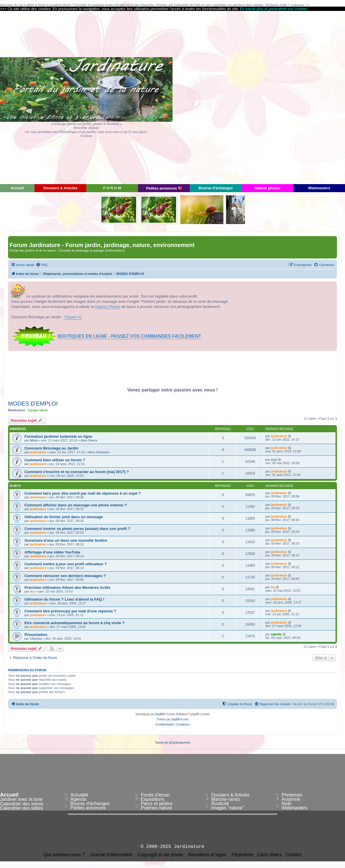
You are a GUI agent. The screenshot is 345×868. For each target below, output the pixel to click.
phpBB (159, 714)
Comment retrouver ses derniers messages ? (65, 576)
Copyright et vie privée (160, 855)
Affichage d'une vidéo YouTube (52, 552)
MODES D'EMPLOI (33, 404)
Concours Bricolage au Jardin (51, 448)
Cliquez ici (73, 317)
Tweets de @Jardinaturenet (172, 743)
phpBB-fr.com (180, 719)
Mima (34, 440)
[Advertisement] (293, 97)
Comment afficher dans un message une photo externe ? (76, 505)
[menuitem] (42, 265)
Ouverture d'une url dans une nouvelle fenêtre (66, 540)
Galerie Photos (108, 307)
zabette (276, 634)
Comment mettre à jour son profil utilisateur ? (66, 564)
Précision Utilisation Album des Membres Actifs (67, 588)
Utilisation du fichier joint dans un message (64, 517)
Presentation (36, 635)
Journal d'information (111, 855)
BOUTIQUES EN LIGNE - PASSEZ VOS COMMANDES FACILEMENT (129, 336)
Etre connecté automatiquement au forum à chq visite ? (74, 623)
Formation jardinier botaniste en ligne (58, 436)
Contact (293, 855)
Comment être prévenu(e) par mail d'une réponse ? (70, 611)
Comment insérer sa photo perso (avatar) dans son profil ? (77, 529)
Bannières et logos (207, 855)
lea (32, 591)
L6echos (36, 639)
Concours (102, 452)
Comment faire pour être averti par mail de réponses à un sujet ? (83, 493)
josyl (274, 460)
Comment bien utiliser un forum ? (55, 460)
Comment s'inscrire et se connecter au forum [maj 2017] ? (77, 472)
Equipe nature (38, 410)
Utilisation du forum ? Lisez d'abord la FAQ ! (64, 599)
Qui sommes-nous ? (64, 855)
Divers (93, 440)
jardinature (279, 436)
